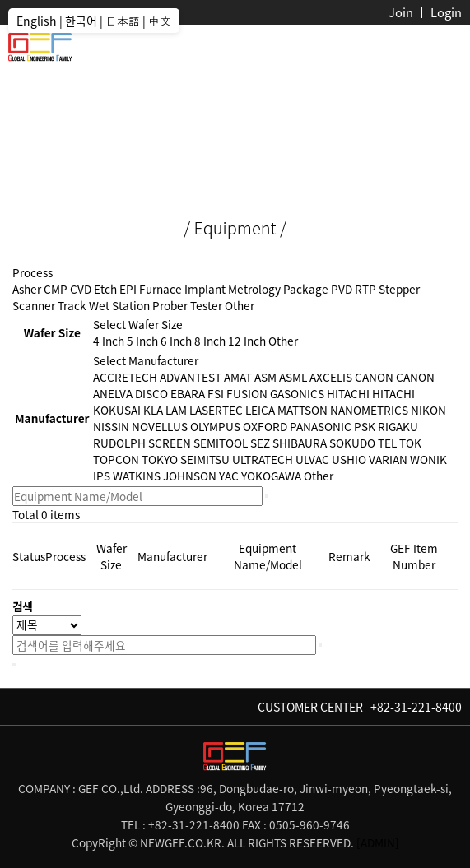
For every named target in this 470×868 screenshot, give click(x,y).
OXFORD (265, 426)
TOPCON (116, 459)
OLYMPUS (215, 426)
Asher (27, 289)
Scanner (34, 305)
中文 (160, 21)
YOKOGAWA (271, 476)
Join (401, 12)
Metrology (254, 289)
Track (72, 305)
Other (240, 305)
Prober (170, 305)
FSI (216, 393)
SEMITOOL (221, 443)
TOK (410, 443)
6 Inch (176, 341)
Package (306, 289)
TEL (387, 443)
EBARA (188, 393)
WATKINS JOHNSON (165, 476)
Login (446, 12)
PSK (365, 426)
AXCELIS (331, 377)
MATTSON (302, 410)
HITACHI (348, 393)
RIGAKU (398, 426)
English (37, 21)
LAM (176, 410)
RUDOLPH (119, 443)
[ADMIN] (378, 842)
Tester (206, 305)
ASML (293, 377)
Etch (105, 289)
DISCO (151, 393)
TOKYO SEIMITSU (186, 459)
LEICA (260, 410)
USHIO (349, 459)
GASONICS (297, 393)
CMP (56, 289)
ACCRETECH (125, 377)
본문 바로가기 (0, 0)
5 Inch (142, 341)
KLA (153, 410)
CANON (374, 377)
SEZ (260, 443)
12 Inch (247, 341)
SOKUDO (352, 443)
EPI (128, 289)
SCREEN (170, 443)
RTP (365, 289)
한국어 (81, 21)
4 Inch (109, 341)
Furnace (161, 289)
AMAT (238, 377)
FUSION (247, 393)
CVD (81, 289)
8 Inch (210, 341)
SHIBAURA (300, 443)
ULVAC (312, 459)
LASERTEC (216, 410)
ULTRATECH (263, 459)
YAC (229, 476)
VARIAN (388, 459)
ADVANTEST (191, 377)
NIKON (428, 410)
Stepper (399, 289)
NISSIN (111, 426)
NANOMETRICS (369, 410)
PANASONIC (321, 426)
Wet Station (119, 305)
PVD (342, 289)
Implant (205, 289)
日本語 (123, 21)
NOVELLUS (160, 426)
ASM (265, 377)
